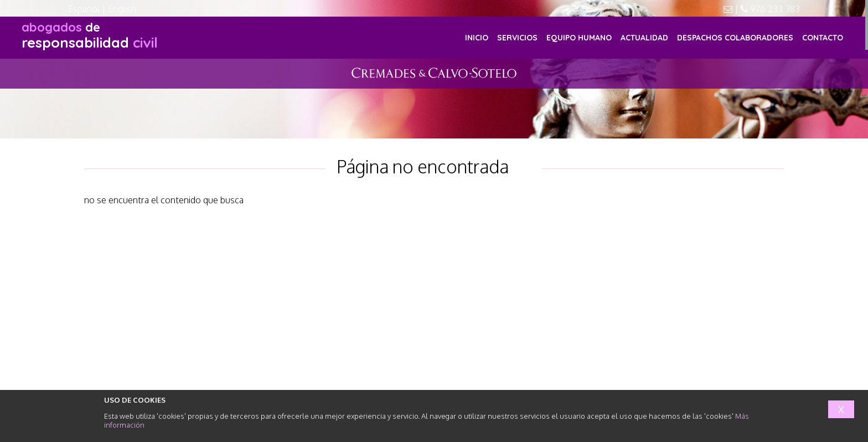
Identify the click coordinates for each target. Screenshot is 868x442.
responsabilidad (90, 35)
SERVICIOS (517, 38)
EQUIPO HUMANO (579, 38)
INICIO (477, 38)
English (122, 9)
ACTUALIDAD (644, 38)
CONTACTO (823, 38)
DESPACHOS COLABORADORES (735, 38)
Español (84, 9)
